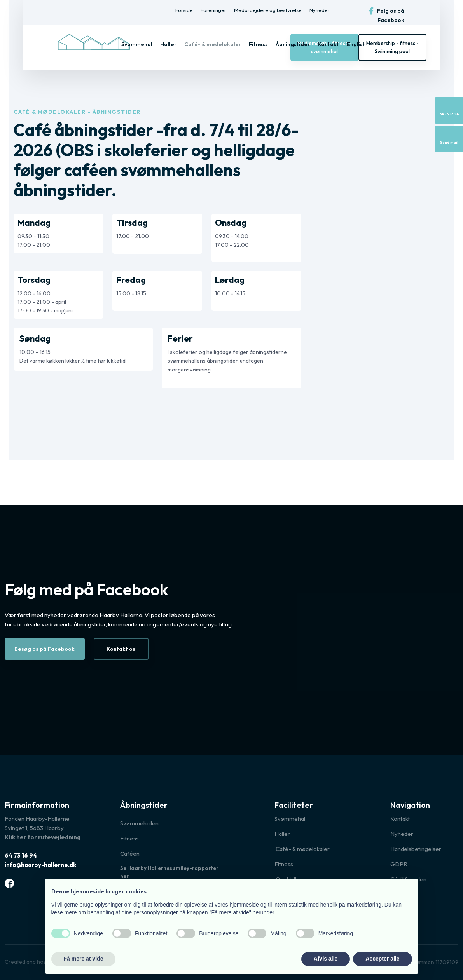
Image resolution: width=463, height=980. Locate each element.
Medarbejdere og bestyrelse (268, 10)
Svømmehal (137, 44)
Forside (184, 10)
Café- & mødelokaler (213, 44)
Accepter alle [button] (382, 959)
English (356, 44)
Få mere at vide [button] (84, 959)
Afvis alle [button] (326, 959)
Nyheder (320, 10)
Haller (168, 44)
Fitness (258, 44)
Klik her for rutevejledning (43, 837)
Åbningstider (293, 44)
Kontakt (328, 44)
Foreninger (213, 10)
